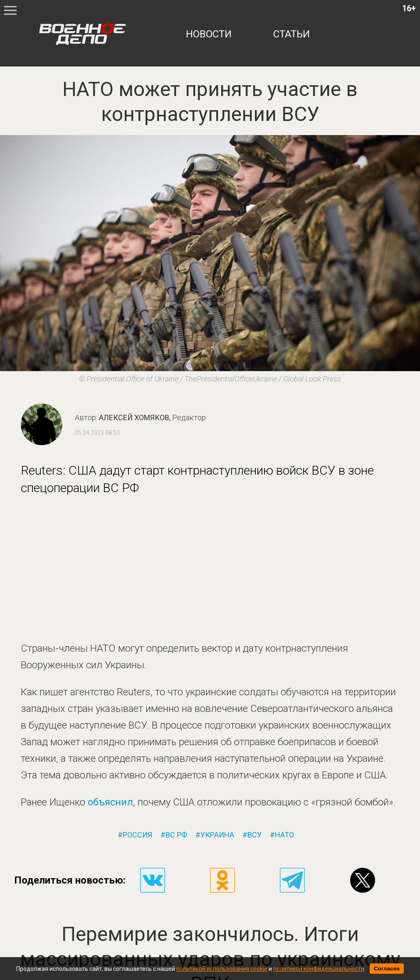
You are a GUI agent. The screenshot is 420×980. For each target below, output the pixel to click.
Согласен (387, 969)
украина (217, 835)
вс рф (176, 835)
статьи (292, 34)
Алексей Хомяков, (152, 417)
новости (209, 34)
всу (254, 835)
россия (137, 835)
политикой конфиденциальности (319, 969)
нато (284, 835)
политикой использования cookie (222, 969)
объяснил (110, 802)
